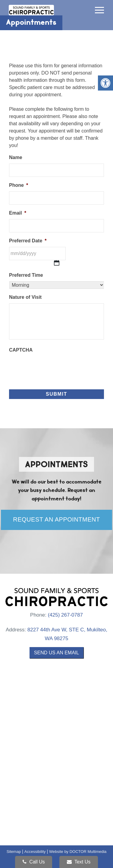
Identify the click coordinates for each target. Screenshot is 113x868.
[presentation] (55, 368)
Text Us (79, 862)
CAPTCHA (21, 350)
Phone (19, 185)
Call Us (34, 862)
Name (16, 157)
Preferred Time (26, 275)
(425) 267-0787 (65, 615)
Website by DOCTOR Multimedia (78, 852)
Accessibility (35, 852)
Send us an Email (56, 653)
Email (18, 213)
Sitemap (14, 852)
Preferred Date (28, 241)
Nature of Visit (25, 297)
